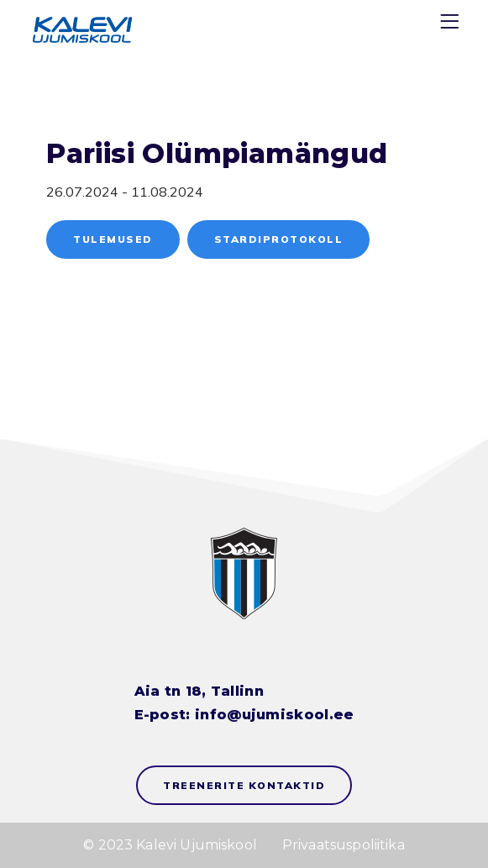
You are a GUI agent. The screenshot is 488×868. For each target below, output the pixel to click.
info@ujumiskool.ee (274, 715)
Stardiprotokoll (279, 239)
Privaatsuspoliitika (344, 845)
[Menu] (452, 25)
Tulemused (113, 239)
